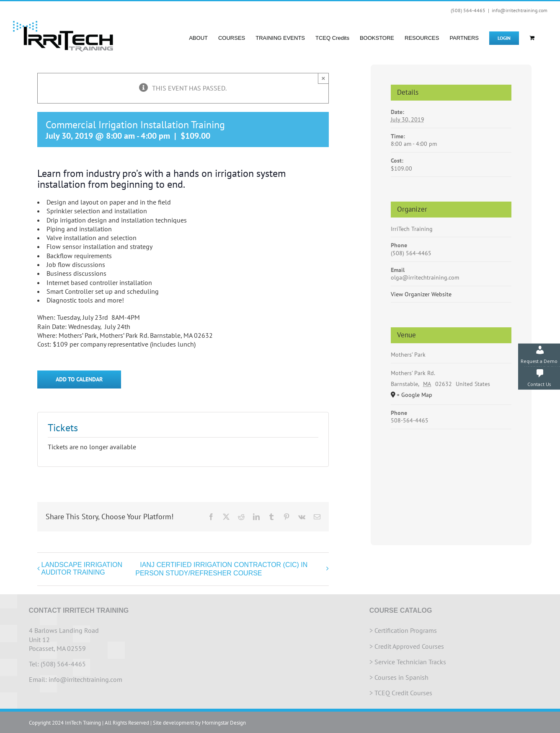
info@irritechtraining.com (520, 10)
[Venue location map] (451, 479)
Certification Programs (406, 630)
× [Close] (324, 78)
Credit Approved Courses (409, 646)
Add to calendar (79, 379)
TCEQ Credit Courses (403, 693)
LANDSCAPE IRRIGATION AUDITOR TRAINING (82, 569)
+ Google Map (414, 395)
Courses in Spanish (401, 677)
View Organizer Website (421, 294)
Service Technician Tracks (410, 662)
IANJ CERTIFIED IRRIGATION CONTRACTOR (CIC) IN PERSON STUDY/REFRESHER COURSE (221, 569)
